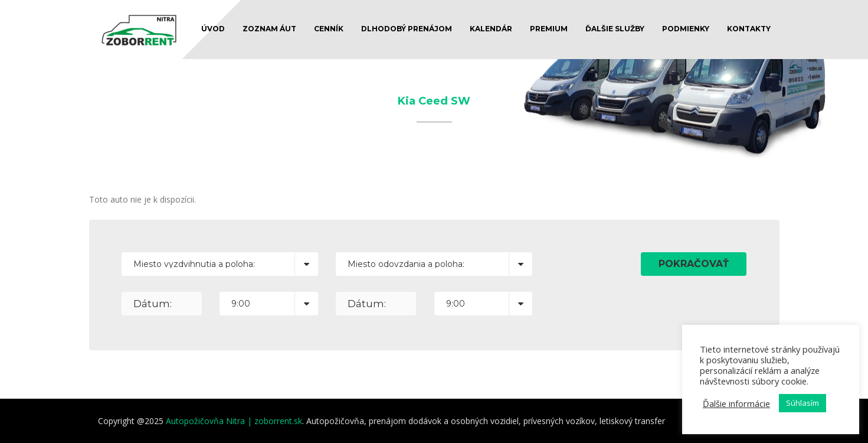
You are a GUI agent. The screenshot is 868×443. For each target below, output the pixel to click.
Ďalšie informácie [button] (736, 403)
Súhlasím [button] (803, 403)
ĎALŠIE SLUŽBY (615, 29)
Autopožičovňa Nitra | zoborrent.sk (234, 421)
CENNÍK (329, 29)
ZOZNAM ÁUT (269, 29)
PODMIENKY (686, 29)
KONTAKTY (749, 29)
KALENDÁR (491, 29)
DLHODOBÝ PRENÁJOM (407, 29)
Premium (549, 29)
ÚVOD (213, 29)
